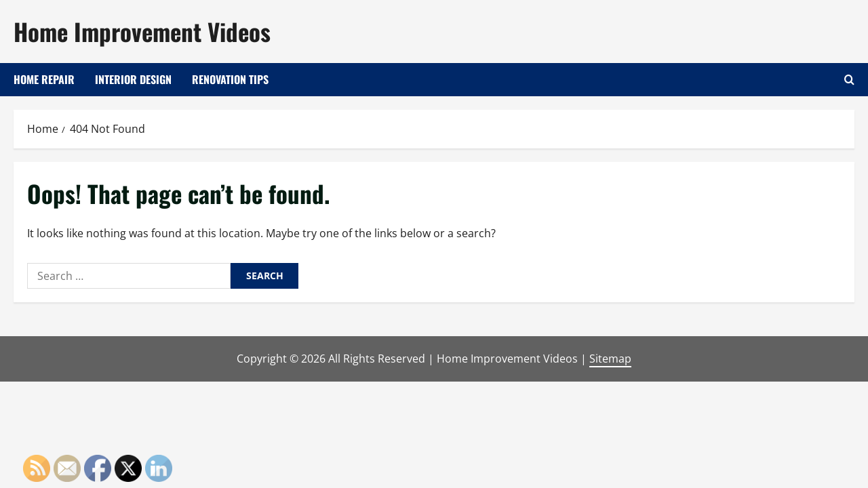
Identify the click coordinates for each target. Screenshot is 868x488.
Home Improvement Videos (142, 31)
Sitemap (610, 359)
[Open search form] (849, 80)
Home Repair (44, 79)
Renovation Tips (230, 79)
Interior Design (133, 79)
